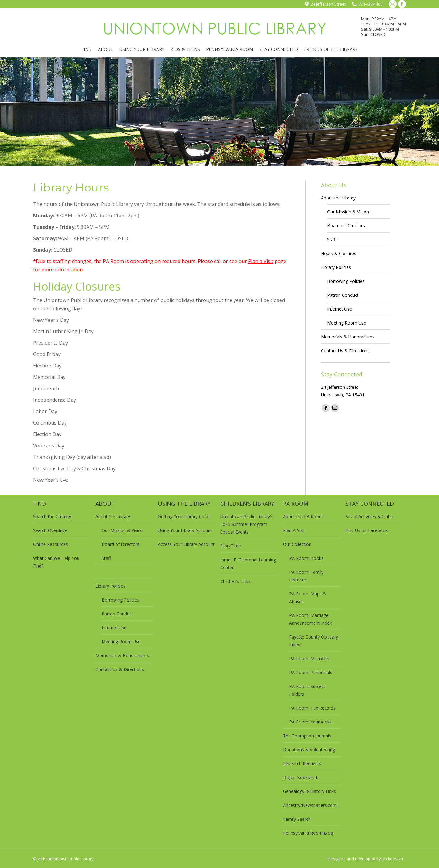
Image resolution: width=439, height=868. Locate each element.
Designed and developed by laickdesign (365, 859)
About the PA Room (303, 516)
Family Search (297, 819)
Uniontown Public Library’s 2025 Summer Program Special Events (247, 524)
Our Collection (297, 544)
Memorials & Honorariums (348, 337)
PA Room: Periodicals (311, 672)
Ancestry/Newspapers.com (310, 805)
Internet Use (340, 309)
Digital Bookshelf (300, 777)
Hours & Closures (339, 253)
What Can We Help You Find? (56, 562)
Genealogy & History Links (309, 791)
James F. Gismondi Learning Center (248, 564)
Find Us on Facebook (367, 530)
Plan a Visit (261, 261)
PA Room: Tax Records (312, 708)
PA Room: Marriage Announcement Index (310, 619)
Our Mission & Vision (348, 212)
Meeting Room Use (347, 323)
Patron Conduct (343, 295)
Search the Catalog (52, 516)
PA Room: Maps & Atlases (308, 598)
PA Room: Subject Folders (307, 690)
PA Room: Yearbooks (310, 722)
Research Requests (302, 763)
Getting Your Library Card (183, 516)
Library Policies (336, 267)
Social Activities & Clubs (369, 516)
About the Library (338, 198)
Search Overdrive (50, 530)
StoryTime (231, 546)
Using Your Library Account (185, 530)
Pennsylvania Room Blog (308, 833)
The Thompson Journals (307, 736)
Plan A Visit (294, 530)
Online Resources (51, 544)
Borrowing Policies (346, 281)
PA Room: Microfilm (309, 658)
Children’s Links (235, 581)
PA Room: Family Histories (306, 576)
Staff (332, 239)
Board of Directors (346, 226)
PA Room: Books (306, 558)
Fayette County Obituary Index (314, 641)
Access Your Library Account (186, 544)
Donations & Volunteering (309, 750)
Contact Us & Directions (345, 351)
